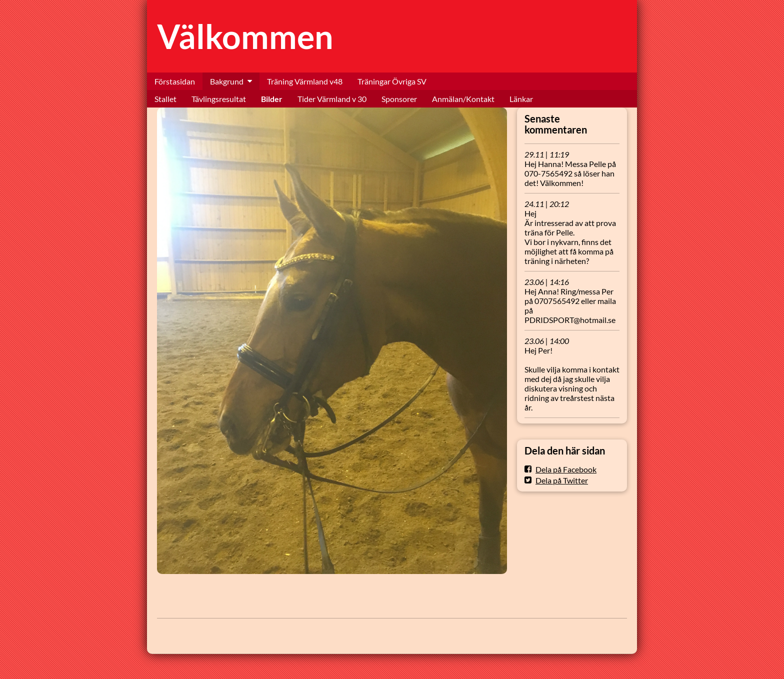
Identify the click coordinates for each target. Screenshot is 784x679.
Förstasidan (175, 81)
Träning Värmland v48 (305, 81)
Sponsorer (399, 99)
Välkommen (245, 36)
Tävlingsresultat (219, 99)
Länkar (521, 99)
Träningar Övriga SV (392, 81)
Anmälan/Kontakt (463, 99)
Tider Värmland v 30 (332, 99)
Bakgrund (227, 81)
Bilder (272, 99)
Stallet (165, 99)
